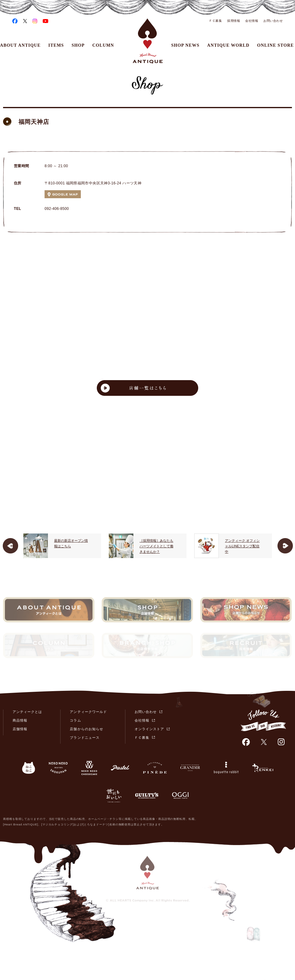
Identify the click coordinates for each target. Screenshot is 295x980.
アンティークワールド (88, 712)
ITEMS (56, 45)
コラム (75, 720)
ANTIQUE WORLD (228, 45)
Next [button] (285, 546)
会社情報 (252, 21)
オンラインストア (149, 729)
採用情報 (234, 21)
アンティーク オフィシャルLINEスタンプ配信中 (242, 546)
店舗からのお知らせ (86, 729)
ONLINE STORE (275, 45)
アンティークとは (27, 712)
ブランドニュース (85, 738)
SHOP (78, 45)
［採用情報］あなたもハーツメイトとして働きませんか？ (156, 546)
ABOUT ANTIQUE (20, 45)
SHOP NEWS (185, 45)
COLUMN (103, 45)
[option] (62, 546)
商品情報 (20, 720)
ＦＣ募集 (215, 21)
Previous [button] (10, 546)
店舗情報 (20, 729)
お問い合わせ (273, 21)
